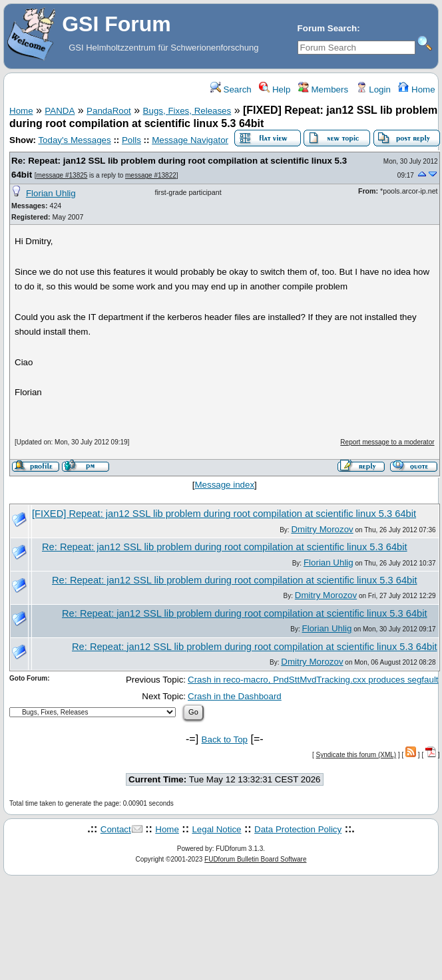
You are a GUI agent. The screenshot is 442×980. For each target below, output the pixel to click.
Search (231, 89)
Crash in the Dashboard (235, 696)
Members (323, 89)
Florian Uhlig (51, 193)
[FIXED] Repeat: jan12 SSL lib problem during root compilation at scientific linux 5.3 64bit (224, 514)
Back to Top (225, 739)
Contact (116, 829)
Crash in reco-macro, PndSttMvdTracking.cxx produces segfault (313, 680)
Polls (131, 140)
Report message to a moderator (387, 442)
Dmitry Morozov (322, 529)
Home (416, 89)
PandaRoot (109, 111)
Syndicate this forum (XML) (356, 755)
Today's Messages (74, 140)
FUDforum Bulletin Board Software (255, 859)
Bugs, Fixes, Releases (187, 111)
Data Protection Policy (298, 829)
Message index (224, 485)
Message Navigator (190, 140)
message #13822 (151, 175)
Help (275, 89)
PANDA (60, 111)
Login (373, 89)
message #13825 (62, 175)
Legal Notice (216, 829)
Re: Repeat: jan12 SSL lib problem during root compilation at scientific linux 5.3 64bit (225, 547)
